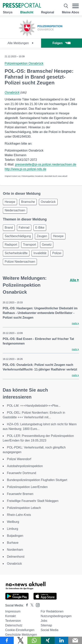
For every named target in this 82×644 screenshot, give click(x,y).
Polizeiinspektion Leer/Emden (27, 487)
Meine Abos (71, 12)
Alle (74, 280)
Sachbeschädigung (18, 236)
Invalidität (40, 253)
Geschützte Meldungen (21, 635)
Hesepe (10, 202)
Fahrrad (24, 228)
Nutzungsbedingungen (56, 616)
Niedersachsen (15, 210)
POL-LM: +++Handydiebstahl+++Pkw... (34, 406)
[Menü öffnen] (76, 6)
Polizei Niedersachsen (20, 262)
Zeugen (42, 236)
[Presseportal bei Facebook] (26, 605)
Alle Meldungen (21, 43)
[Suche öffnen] (66, 6)
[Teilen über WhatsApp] (34, 640)
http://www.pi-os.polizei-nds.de (25, 169)
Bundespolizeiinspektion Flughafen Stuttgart (37, 480)
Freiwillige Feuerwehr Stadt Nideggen (33, 501)
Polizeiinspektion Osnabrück (24, 63)
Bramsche (28, 202)
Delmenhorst (16, 557)
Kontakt (10, 616)
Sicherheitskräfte (16, 253)
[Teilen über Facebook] (7, 640)
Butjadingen (15, 536)
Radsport (11, 245)
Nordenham (15, 550)
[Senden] (75, 640)
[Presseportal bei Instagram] (37, 605)
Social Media (50, 630)
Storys (8, 12)
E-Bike (40, 228)
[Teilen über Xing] (48, 640)
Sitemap (46, 625)
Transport (30, 245)
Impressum (13, 611)
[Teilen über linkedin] (61, 640)
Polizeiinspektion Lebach (24, 508)
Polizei (57, 253)
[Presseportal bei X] (31, 605)
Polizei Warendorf (19, 459)
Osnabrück (12, 92)
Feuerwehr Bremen (20, 494)
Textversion (13, 621)
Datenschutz (14, 625)
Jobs (44, 621)
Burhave (13, 543)
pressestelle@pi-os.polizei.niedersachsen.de (46, 164)
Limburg (13, 529)
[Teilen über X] (21, 640)
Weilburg (13, 522)
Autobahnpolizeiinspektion (25, 466)
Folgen (61, 43)
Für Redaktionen (52, 611)
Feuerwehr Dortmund (22, 473)
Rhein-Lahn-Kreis (19, 515)
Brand (9, 228)
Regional (48, 12)
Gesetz (47, 245)
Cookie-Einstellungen (20, 630)
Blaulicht (27, 12)
